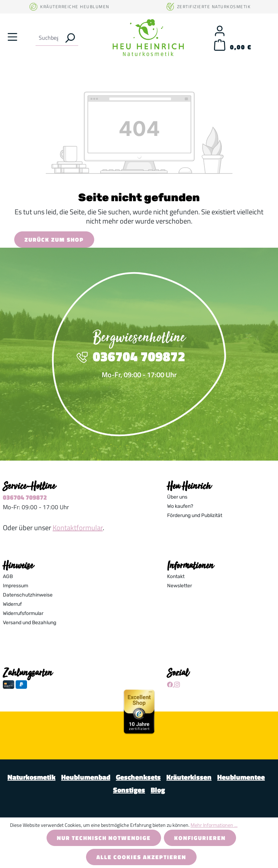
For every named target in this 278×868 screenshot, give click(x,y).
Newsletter (180, 586)
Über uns (177, 497)
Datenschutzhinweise (28, 595)
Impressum (15, 586)
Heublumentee (241, 777)
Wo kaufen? (180, 506)
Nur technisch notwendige (104, 838)
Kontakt (176, 576)
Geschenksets (138, 777)
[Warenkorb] (233, 47)
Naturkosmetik (31, 777)
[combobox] (49, 38)
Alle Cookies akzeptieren (141, 857)
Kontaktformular (78, 528)
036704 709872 (25, 497)
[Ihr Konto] (220, 31)
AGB (8, 576)
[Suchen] (70, 38)
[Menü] (12, 36)
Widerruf (12, 604)
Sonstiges (129, 790)
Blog (158, 790)
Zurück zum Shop (54, 240)
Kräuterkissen (189, 777)
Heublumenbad (86, 777)
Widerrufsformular (23, 613)
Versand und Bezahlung (30, 623)
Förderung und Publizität (195, 515)
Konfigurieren (200, 838)
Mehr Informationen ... (214, 825)
